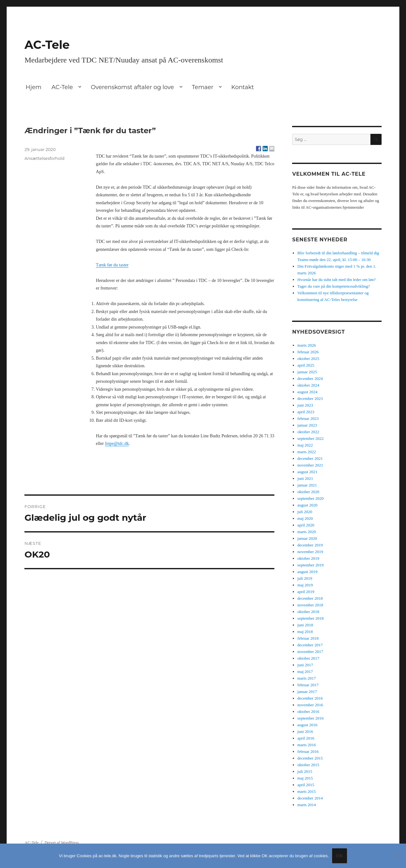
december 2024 (310, 379)
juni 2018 (305, 625)
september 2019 (311, 565)
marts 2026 (307, 345)
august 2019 (308, 572)
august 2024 (308, 392)
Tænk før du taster (112, 265)
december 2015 (310, 758)
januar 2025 (307, 372)
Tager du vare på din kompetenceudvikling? (334, 286)
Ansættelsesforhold (44, 158)
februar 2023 (308, 418)
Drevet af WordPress (62, 842)
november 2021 (310, 465)
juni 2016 (305, 731)
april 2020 (306, 525)
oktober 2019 (308, 558)
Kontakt (242, 87)
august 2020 (308, 505)
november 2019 (310, 552)
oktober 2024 (308, 385)
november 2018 (310, 605)
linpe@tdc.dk (117, 444)
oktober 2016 (308, 711)
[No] (398, 856)
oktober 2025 (308, 359)
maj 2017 (305, 672)
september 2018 (311, 618)
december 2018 (310, 598)
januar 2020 (307, 538)
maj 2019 (305, 585)
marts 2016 (307, 745)
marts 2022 (307, 452)
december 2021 (310, 458)
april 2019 (306, 592)
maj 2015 (305, 778)
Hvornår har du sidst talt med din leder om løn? (337, 280)
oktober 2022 (308, 432)
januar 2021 (307, 485)
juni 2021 (305, 478)
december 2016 (310, 698)
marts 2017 (307, 678)
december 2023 (310, 398)
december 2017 (310, 645)
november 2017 (310, 652)
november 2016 (310, 705)
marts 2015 (307, 791)
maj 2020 (305, 518)
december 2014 (310, 798)
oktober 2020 (308, 492)
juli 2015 (305, 771)
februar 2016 (308, 751)
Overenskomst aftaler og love (132, 87)
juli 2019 (305, 578)
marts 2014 (307, 805)
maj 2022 (305, 445)
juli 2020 (305, 512)
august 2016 (308, 725)
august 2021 (308, 472)
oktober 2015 (308, 765)
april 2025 (306, 365)
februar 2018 (308, 638)
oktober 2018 (308, 612)
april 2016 (306, 738)
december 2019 (310, 545)
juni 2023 (305, 405)
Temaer (203, 87)
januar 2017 (307, 692)
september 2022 (311, 438)
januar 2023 (307, 425)
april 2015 (306, 785)
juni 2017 (305, 665)
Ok (340, 856)
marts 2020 (307, 532)
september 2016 (311, 718)
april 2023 (306, 412)
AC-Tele (47, 45)
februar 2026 (308, 352)
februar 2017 (308, 685)
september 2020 (311, 498)
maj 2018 (305, 632)
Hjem (34, 87)
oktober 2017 (308, 658)
